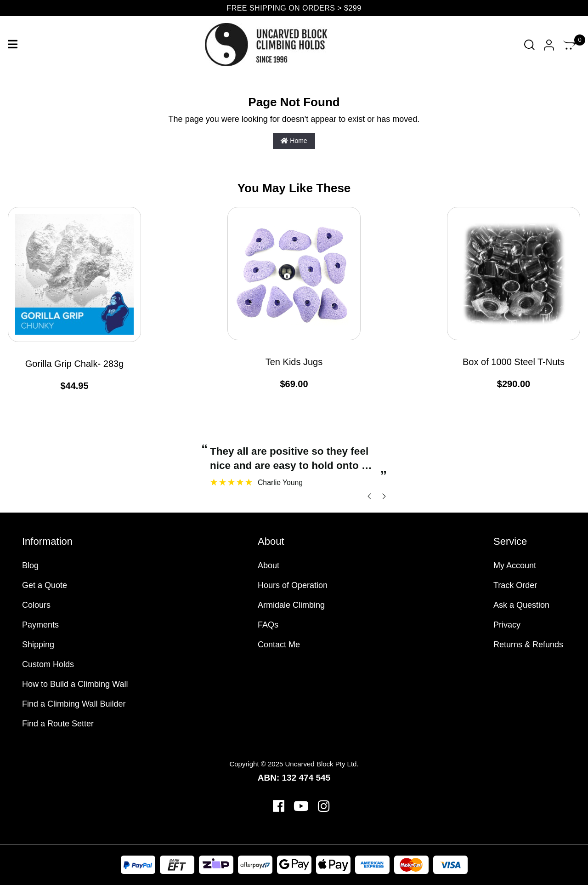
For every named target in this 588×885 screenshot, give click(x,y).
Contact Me (279, 645)
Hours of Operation (293, 585)
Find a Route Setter (58, 724)
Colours (36, 605)
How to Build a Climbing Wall (75, 684)
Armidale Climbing (291, 605)
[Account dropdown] (549, 45)
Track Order (515, 585)
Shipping (38, 645)
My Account (515, 565)
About (269, 565)
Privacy (507, 625)
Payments (40, 625)
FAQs (268, 625)
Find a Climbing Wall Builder (74, 704)
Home (294, 141)
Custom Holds (48, 664)
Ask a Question (521, 605)
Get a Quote (45, 585)
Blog (30, 565)
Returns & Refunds (528, 645)
